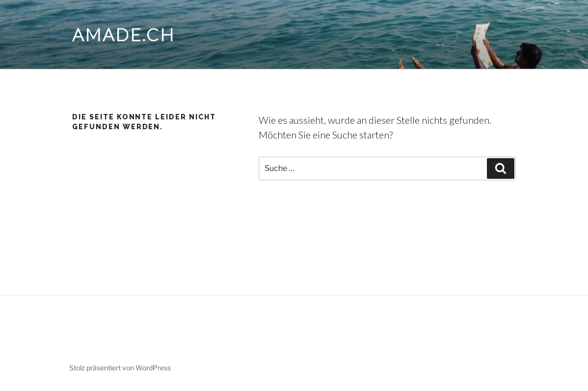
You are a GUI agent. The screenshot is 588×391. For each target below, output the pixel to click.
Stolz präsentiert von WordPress (120, 368)
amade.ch (124, 34)
